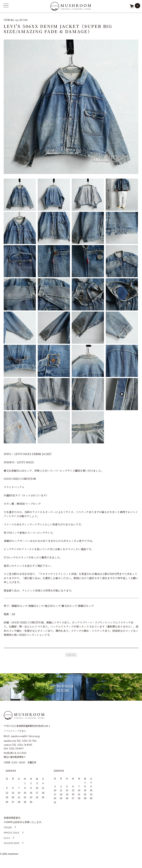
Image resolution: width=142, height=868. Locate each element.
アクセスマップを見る (15, 731)
